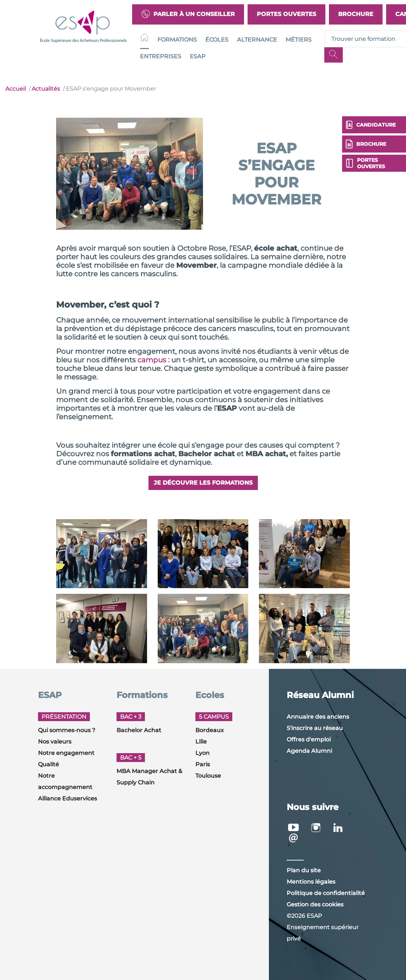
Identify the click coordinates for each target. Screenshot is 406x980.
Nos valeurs (55, 742)
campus (152, 360)
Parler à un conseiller (188, 14)
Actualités (46, 89)
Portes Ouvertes (286, 14)
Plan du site (304, 870)
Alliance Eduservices (67, 798)
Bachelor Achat (139, 730)
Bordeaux (210, 730)
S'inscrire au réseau (315, 728)
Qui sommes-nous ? (67, 730)
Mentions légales (311, 882)
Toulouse (208, 776)
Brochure (356, 14)
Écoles (217, 40)
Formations (177, 40)
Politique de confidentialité (326, 893)
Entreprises (161, 56)
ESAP (198, 56)
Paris (203, 764)
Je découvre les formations (203, 483)
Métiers (299, 40)
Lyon (202, 753)
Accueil (16, 89)
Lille (201, 742)
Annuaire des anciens (318, 717)
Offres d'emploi (309, 739)
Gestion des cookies (315, 904)
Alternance (257, 40)
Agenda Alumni (309, 751)
